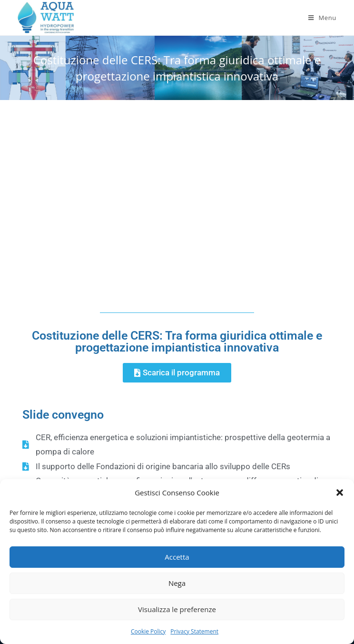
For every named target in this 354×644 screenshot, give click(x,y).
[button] (340, 493)
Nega (177, 583)
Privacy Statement (194, 631)
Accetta (177, 557)
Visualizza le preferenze (177, 609)
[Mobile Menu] (322, 18)
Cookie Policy (148, 631)
